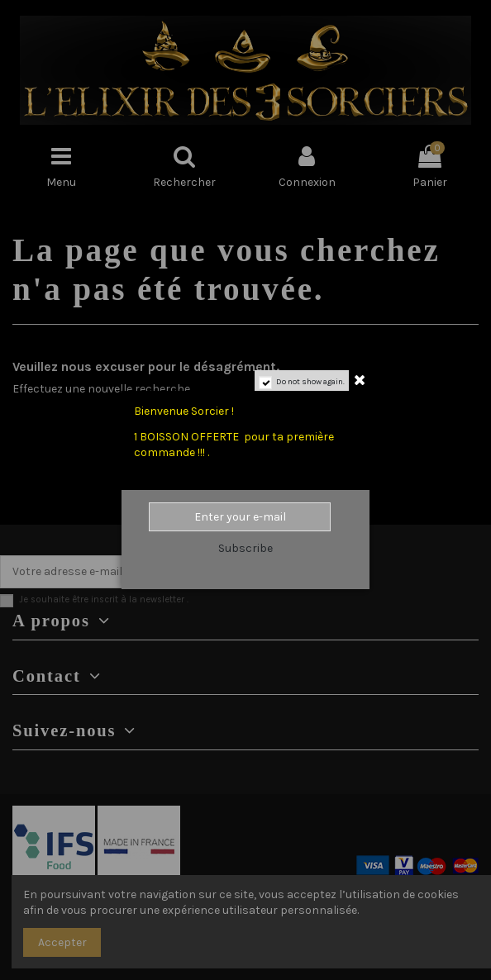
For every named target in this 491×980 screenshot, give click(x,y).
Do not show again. (310, 382)
